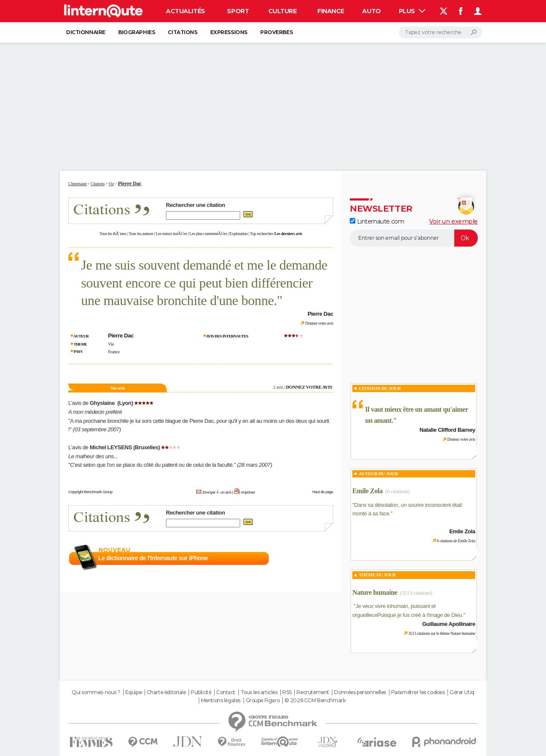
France (114, 352)
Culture (283, 11)
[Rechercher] (440, 32)
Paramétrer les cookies (418, 692)
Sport (238, 11)
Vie (111, 344)
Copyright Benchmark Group (90, 492)
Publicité (201, 692)
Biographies (136, 32)
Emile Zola (367, 491)
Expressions (229, 32)
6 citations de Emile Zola (456, 541)
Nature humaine (375, 592)
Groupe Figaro (263, 701)
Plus (412, 11)
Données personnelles (360, 692)
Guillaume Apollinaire (449, 624)
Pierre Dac (129, 183)
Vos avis (117, 388)
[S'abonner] (414, 238)
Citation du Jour (380, 388)
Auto (371, 11)
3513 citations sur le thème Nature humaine (442, 633)
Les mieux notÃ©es (171, 234)
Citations (182, 32)
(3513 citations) (416, 593)
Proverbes (276, 32)
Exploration (239, 234)
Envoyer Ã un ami (217, 492)
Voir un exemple (453, 221)
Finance (331, 11)
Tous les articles (259, 692)
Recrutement (313, 692)
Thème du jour (377, 575)
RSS (287, 692)
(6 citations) (397, 491)
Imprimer (248, 492)
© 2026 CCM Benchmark (315, 701)
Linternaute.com (377, 221)
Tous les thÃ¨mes (113, 234)
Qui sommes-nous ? (96, 692)
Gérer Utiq (462, 692)
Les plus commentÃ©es (208, 234)
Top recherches (262, 234)
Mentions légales (221, 701)
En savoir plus (315, 558)
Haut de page (323, 492)
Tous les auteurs (141, 234)
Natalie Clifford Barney (447, 430)
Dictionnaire (86, 32)
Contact (226, 692)
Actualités (186, 11)
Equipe (134, 692)
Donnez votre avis (319, 323)
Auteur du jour (378, 474)
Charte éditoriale (166, 692)
